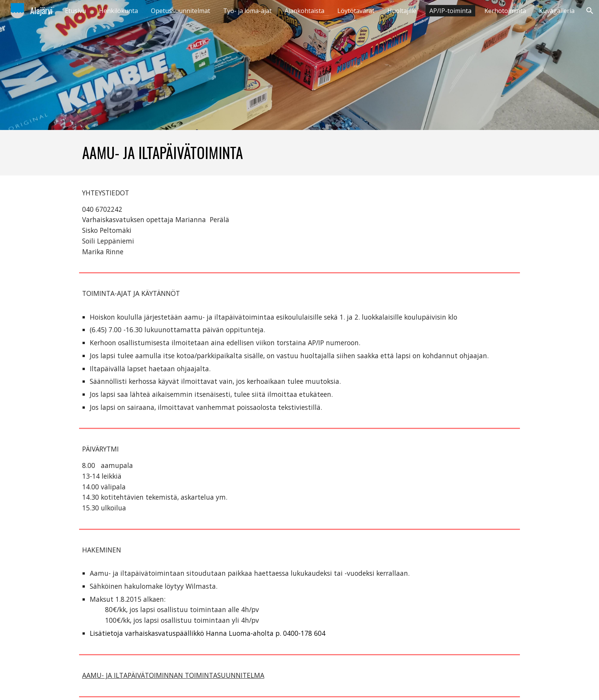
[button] (590, 11)
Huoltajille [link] (402, 11)
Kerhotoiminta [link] (505, 11)
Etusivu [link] (75, 11)
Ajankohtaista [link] (304, 11)
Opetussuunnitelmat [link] (181, 11)
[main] (299, 153)
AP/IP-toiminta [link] (450, 11)
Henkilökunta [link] (118, 11)
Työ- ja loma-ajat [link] (247, 11)
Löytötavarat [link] (356, 11)
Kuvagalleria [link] (557, 11)
